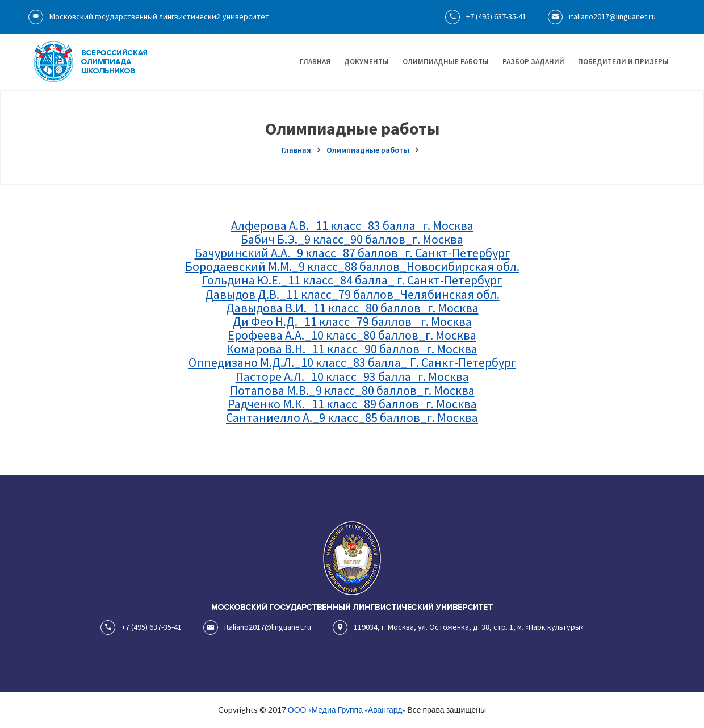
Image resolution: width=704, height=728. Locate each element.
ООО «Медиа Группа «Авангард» (347, 710)
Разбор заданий (533, 62)
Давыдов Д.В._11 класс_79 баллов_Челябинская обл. (352, 294)
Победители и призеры (623, 62)
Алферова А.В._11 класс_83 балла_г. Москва (352, 225)
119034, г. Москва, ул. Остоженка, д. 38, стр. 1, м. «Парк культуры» (458, 627)
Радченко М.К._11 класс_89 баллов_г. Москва (352, 404)
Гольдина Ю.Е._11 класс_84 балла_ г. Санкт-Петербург (352, 280)
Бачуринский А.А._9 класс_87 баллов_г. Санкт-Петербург (352, 253)
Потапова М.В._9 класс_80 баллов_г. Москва (352, 390)
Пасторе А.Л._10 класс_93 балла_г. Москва (352, 376)
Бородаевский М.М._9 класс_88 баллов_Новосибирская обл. (352, 266)
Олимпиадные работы (446, 62)
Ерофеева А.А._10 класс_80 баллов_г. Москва (352, 335)
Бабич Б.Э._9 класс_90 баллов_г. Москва (352, 239)
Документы (366, 62)
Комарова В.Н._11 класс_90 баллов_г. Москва (352, 349)
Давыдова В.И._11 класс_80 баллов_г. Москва (352, 308)
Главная (315, 62)
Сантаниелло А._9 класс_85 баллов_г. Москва (352, 417)
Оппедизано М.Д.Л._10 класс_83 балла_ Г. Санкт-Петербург (352, 362)
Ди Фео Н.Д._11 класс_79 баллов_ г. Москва (352, 321)
